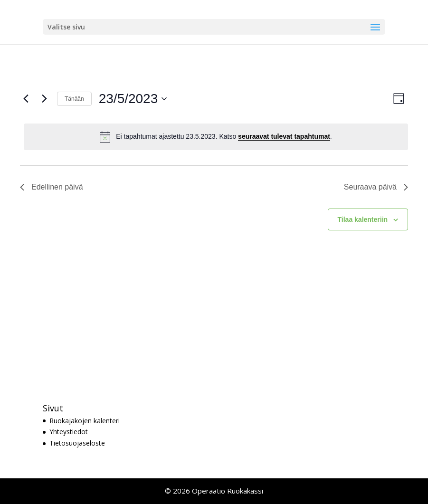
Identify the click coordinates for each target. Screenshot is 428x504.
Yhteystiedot (69, 432)
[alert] (216, 137)
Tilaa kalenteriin (363, 219)
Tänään (74, 99)
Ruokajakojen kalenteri (85, 421)
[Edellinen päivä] (26, 99)
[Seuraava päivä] (44, 99)
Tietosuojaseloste (77, 443)
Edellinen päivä (52, 187)
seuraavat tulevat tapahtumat (284, 136)
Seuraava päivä (376, 187)
